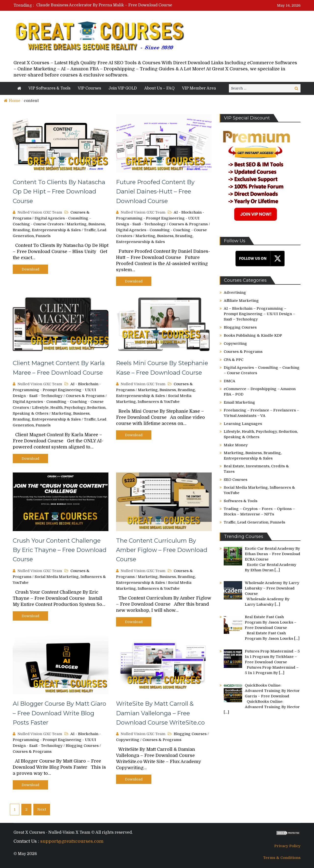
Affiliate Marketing (241, 301)
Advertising (235, 293)
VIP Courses (89, 88)
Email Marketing (239, 402)
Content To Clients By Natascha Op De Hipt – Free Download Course (59, 191)
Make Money (236, 445)
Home (12, 101)
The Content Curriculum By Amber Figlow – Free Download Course (162, 550)
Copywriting (128, 740)
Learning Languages (243, 424)
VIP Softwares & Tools (49, 88)
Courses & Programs (188, 224)
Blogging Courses (82, 746)
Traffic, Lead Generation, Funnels (254, 522)
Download (30, 269)
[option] (111, 5)
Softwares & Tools (241, 501)
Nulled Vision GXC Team (40, 212)
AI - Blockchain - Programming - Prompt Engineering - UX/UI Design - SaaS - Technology (160, 218)
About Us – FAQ (159, 88)
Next (42, 809)
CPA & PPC (234, 360)
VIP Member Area (199, 88)
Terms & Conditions (282, 858)
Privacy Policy (287, 846)
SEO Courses (235, 480)
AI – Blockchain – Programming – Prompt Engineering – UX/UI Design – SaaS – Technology (259, 314)
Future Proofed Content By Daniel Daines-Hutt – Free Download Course (155, 191)
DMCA (229, 381)
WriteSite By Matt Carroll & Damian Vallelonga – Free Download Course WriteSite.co (160, 713)
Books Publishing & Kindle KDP (253, 335)
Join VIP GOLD (123, 88)
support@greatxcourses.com (72, 841)
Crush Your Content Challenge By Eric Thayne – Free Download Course (60, 550)
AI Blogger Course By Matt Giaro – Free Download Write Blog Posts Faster (59, 713)
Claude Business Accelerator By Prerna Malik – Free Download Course (104, 5)
